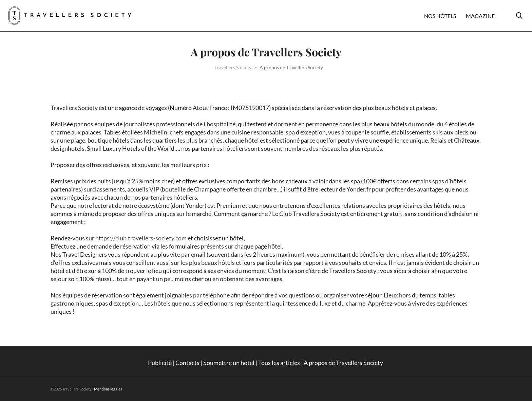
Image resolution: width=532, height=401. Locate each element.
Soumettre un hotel (229, 363)
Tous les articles (279, 363)
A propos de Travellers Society (344, 363)
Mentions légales (108, 389)
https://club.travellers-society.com (141, 238)
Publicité (160, 363)
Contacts (187, 363)
